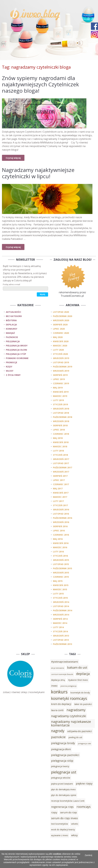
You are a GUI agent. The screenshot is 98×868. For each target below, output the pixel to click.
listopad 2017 (61, 463)
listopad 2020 (61, 312)
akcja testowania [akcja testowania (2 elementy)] (58, 668)
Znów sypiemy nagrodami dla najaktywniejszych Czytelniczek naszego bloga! (40, 84)
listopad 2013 (61, 640)
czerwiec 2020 (61, 333)
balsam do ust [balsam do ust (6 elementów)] (77, 667)
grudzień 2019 (61, 358)
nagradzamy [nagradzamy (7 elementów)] (76, 710)
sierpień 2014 (60, 619)
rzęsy (9, 367)
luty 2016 (58, 552)
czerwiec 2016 (61, 535)
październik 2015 (62, 568)
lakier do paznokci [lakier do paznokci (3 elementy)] (83, 704)
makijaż (10, 333)
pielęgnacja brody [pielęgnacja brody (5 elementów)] (63, 743)
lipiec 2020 (59, 329)
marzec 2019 (60, 396)
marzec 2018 (60, 446)
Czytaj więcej (13, 158)
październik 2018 (62, 417)
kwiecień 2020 (61, 341)
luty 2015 (58, 594)
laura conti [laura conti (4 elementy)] (57, 710)
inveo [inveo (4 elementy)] (54, 686)
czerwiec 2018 (61, 434)
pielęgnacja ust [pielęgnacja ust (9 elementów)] (64, 772)
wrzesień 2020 (61, 320)
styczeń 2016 (60, 556)
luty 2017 (58, 501)
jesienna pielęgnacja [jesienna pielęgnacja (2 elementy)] (68, 686)
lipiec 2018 (59, 430)
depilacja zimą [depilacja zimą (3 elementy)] (58, 680)
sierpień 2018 (60, 425)
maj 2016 (58, 539)
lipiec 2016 (59, 531)
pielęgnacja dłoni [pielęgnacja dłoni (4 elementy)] (61, 749)
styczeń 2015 (60, 598)
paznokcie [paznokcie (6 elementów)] (58, 737)
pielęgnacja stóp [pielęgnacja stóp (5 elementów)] (62, 761)
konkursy (12, 329)
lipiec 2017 (59, 480)
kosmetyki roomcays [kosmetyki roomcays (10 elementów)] (69, 698)
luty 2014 (58, 627)
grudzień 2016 (61, 510)
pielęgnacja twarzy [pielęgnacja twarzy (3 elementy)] (60, 766)
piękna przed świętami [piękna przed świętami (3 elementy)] (62, 784)
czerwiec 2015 (61, 577)
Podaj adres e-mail (11, 284)
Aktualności (13, 312)
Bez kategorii (14, 316)
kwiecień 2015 (61, 585)
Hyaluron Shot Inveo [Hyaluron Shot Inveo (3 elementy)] (78, 680)
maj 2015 (58, 581)
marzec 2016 (60, 547)
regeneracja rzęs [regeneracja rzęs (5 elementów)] (62, 807)
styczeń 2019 (60, 404)
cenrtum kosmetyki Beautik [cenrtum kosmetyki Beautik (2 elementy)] (62, 674)
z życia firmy (13, 375)
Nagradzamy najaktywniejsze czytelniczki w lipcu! (38, 173)
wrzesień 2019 (61, 371)
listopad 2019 (61, 362)
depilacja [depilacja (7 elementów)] (83, 674)
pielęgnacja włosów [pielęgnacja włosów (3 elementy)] (61, 778)
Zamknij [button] (88, 855)
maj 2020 (58, 337)
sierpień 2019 (60, 375)
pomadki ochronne (17, 358)
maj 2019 (58, 388)
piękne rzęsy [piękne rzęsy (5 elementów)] (84, 783)
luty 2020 (58, 350)
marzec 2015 (60, 589)
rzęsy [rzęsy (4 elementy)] (54, 812)
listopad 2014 (61, 606)
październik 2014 (62, 610)
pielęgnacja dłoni (16, 350)
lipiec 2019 (59, 379)
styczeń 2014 (60, 631)
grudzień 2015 (61, 560)
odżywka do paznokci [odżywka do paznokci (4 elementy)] (80, 731)
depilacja (11, 325)
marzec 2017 (60, 497)
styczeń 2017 (60, 505)
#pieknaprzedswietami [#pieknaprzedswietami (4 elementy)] (65, 662)
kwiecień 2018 (61, 442)
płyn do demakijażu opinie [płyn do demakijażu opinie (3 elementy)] (64, 795)
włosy (10, 371)
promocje (12, 362)
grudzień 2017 (61, 459)
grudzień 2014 (61, 602)
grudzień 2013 (61, 636)
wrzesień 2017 (61, 472)
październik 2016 (62, 518)
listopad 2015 (61, 564)
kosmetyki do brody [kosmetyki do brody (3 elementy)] (80, 693)
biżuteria (11, 320)
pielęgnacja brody (17, 346)
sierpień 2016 (60, 526)
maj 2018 (58, 438)
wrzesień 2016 (61, 522)
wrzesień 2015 (61, 573)
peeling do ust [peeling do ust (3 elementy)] (75, 737)
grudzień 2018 (61, 409)
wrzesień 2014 (61, 615)
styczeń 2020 (60, 354)
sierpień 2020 (60, 325)
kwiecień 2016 (61, 543)
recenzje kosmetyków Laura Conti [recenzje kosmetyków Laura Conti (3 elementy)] (68, 801)
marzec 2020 (60, 346)
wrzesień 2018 (61, 421)
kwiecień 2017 (61, 493)
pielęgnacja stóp (16, 354)
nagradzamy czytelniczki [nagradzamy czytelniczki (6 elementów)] (69, 716)
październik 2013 (62, 644)
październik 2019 (62, 367)
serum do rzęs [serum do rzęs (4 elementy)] (69, 812)
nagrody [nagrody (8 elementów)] (58, 731)
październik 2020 (62, 316)
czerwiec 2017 (61, 484)
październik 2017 (62, 467)
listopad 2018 (61, 413)
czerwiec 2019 (61, 383)
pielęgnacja (13, 341)
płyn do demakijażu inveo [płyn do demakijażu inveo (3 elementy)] (63, 789)
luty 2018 (58, 451)
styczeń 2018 (60, 455)
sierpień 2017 (60, 476)
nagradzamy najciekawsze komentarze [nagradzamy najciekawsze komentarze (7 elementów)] (71, 723)
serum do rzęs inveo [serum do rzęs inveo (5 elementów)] (64, 818)
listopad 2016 (61, 514)
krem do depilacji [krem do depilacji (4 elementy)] (61, 704)
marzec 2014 (60, 623)
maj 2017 (58, 489)
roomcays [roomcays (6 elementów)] (84, 807)
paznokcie (12, 337)
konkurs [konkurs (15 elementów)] (59, 692)
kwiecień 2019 (61, 392)
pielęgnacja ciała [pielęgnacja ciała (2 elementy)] (84, 744)
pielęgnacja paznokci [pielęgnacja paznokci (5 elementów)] (65, 755)
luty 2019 (58, 400)
